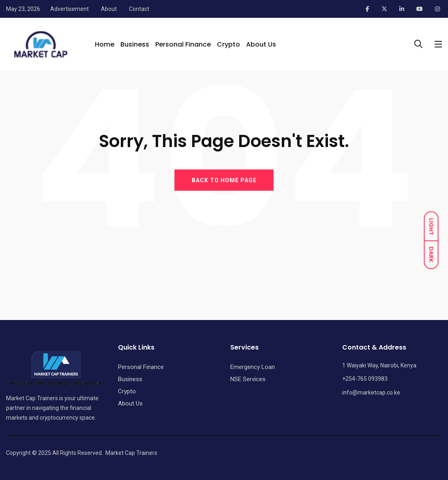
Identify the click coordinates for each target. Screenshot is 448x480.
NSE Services (248, 379)
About (109, 9)
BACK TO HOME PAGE (224, 180)
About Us (261, 44)
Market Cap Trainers (131, 453)
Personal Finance (183, 44)
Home (105, 44)
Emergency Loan (253, 367)
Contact (139, 9)
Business (135, 44)
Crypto (228, 44)
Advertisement (70, 9)
